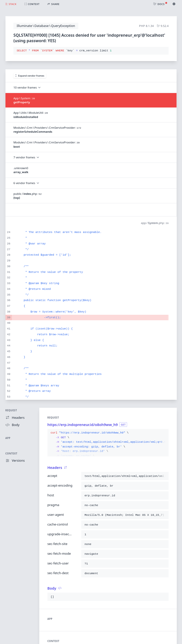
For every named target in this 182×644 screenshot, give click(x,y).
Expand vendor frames (30, 76)
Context (11, 454)
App (8, 438)
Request (11, 410)
